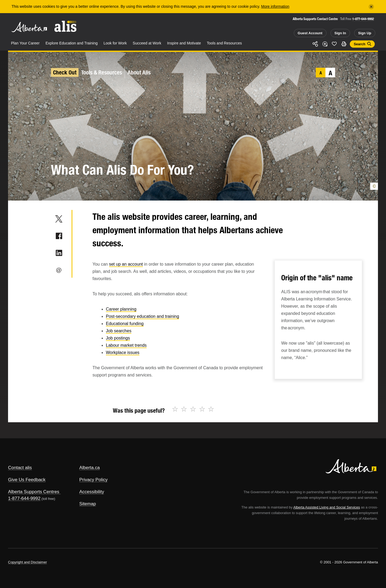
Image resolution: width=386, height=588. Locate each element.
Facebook (59, 236)
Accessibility (92, 492)
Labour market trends (126, 345)
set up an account (126, 264)
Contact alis (20, 468)
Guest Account (310, 33)
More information (275, 6)
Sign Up (365, 33)
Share (315, 44)
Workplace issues (123, 353)
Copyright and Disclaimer (27, 562)
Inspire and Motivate (184, 43)
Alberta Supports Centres (34, 492)
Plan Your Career (25, 43)
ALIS (66, 26)
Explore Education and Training (72, 43)
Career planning (121, 309)
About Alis (139, 72)
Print (344, 44)
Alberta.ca (90, 468)
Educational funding (125, 324)
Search (360, 44)
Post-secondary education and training (142, 316)
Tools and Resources (224, 43)
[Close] (371, 7)
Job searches (119, 331)
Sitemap (88, 504)
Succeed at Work (147, 43)
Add (325, 44)
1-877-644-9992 (363, 19)
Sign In (340, 33)
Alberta (29, 27)
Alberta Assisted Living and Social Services (327, 507)
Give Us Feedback (27, 480)
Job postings (118, 338)
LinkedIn (59, 253)
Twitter (59, 219)
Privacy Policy (94, 480)
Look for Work (115, 43)
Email (59, 270)
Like (334, 44)
